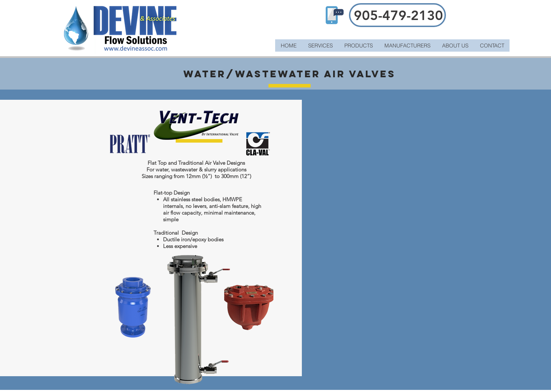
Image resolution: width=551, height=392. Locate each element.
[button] (358, 45)
